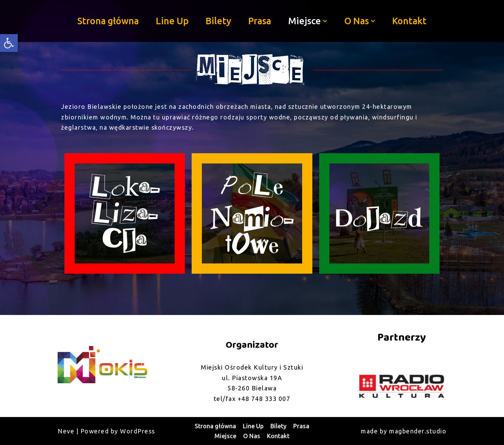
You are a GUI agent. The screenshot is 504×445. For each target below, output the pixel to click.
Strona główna (108, 21)
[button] (325, 21)
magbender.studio (418, 431)
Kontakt (409, 21)
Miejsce (225, 436)
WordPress (138, 431)
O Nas (252, 436)
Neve (66, 431)
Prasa (260, 21)
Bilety (218, 21)
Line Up (172, 21)
